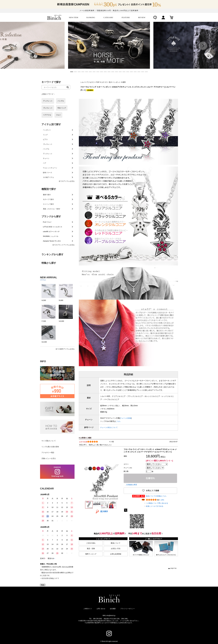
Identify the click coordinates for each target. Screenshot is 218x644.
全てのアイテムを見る (67, 181)
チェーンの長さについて (109, 427)
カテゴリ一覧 (106, 82)
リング (45, 135)
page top (173, 568)
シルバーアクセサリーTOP (90, 82)
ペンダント (47, 130)
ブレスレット (48, 144)
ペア (45, 163)
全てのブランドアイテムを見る (63, 245)
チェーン (46, 158)
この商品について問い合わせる (157, 503)
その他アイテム (48, 177)
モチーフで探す (48, 199)
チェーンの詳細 (126, 418)
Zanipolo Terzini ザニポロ (52, 241)
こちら (118, 421)
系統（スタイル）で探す (52, 209)
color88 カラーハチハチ (51, 231)
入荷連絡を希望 (131, 485)
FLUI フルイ (47, 222)
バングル (46, 149)
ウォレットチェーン (50, 168)
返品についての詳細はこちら (156, 496)
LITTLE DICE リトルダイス (53, 227)
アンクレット (48, 154)
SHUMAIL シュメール (51, 236)
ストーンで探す (48, 204)
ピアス (45, 139)
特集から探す (49, 263)
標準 (124, 82)
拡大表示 (101, 511)
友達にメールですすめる (155, 506)
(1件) (162, 500)
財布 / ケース (48, 173)
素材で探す (47, 195)
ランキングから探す (52, 255)
